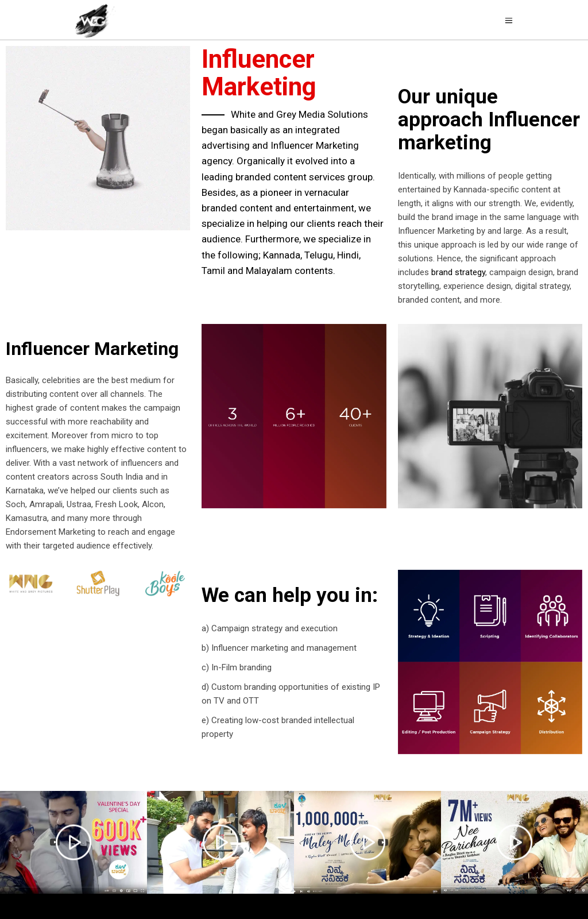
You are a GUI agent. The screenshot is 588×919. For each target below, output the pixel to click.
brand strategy (458, 272)
